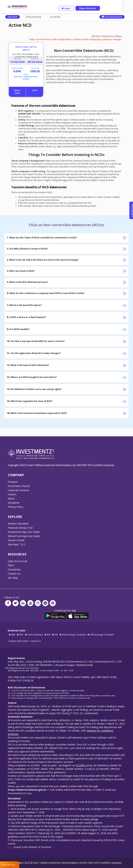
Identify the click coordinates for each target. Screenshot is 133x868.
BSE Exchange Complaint (73, 635)
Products (13, 482)
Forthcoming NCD (34, 17)
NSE (55, 635)
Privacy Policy (15, 507)
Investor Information (19, 641)
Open (35, 90)
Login (73, 8)
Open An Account (18, 561)
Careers (12, 494)
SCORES (80, 765)
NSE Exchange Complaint (101, 635)
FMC (20, 635)
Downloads (14, 570)
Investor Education (18, 524)
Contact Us (14, 574)
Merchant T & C (17, 544)
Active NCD (13, 17)
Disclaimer (14, 503)
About (11, 499)
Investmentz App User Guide (24, 532)
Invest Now (17, 92)
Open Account (94, 8)
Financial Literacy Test (20, 528)
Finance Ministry (34, 635)
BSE (47, 635)
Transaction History (112, 17)
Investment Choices (19, 486)
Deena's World (16, 540)
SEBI (12, 635)
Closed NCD (55, 17)
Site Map (13, 578)
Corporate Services (18, 490)
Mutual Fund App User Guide (24, 536)
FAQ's (11, 565)
